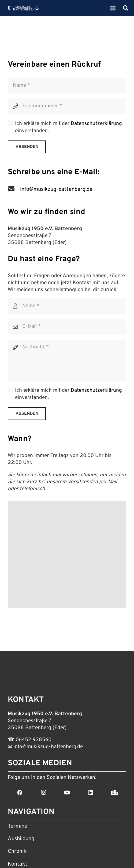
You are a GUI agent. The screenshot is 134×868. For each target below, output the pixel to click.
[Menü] (113, 8)
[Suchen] (126, 8)
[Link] (23, 8)
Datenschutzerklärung (96, 124)
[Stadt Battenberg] (114, 793)
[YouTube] (67, 793)
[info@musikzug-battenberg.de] (14, 189)
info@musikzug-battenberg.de (47, 747)
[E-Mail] (67, 327)
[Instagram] (43, 793)
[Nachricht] (67, 360)
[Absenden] (27, 147)
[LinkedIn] (91, 793)
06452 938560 (33, 740)
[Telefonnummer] (67, 106)
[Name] (67, 86)
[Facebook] (20, 793)
